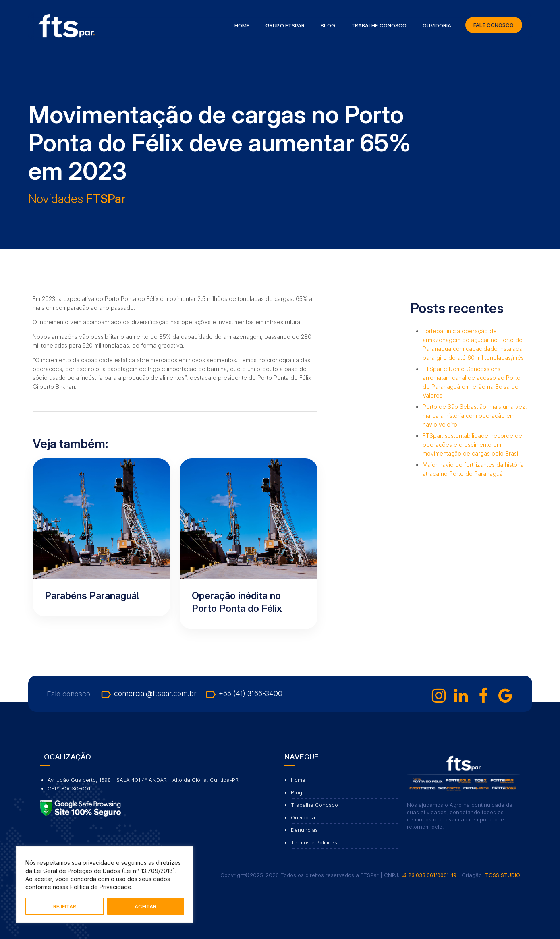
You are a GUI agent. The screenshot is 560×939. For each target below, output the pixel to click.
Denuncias (304, 830)
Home (242, 25)
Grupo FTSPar (285, 25)
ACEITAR (145, 906)
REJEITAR (65, 906)
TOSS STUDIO (503, 875)
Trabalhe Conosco (379, 25)
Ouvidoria (437, 25)
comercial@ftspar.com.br (148, 693)
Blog (328, 25)
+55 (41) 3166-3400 (244, 693)
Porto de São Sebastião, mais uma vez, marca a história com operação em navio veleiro (475, 416)
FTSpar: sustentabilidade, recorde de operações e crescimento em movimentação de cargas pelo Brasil (472, 445)
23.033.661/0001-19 (429, 875)
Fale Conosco (494, 25)
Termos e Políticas (314, 842)
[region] (105, 885)
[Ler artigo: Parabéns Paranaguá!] (102, 537)
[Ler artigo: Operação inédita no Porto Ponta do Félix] (249, 544)
